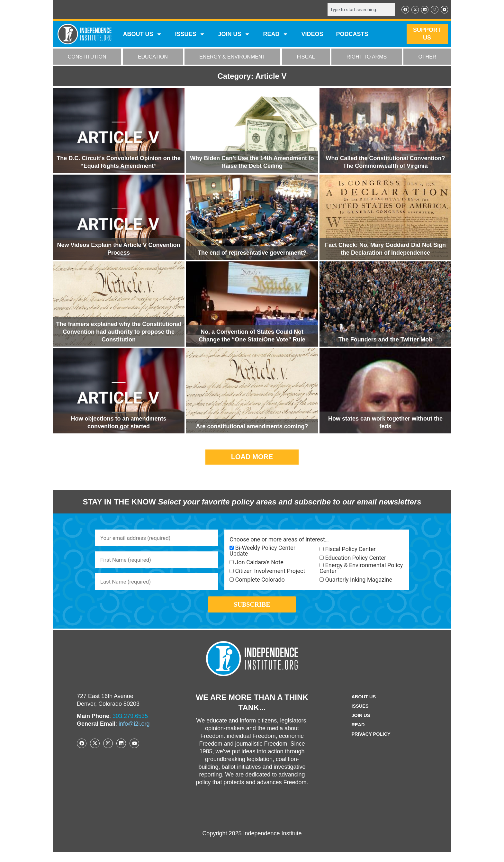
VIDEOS (312, 35)
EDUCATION (153, 57)
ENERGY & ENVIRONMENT (232, 57)
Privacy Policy (371, 744)
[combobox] (357, 10)
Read (357, 735)
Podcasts (352, 35)
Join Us (360, 726)
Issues (190, 35)
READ (276, 35)
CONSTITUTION (87, 57)
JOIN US (234, 35)
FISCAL (306, 57)
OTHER (427, 57)
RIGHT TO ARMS (367, 57)
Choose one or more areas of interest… (279, 540)
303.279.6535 (130, 726)
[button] (252, 458)
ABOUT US (142, 35)
